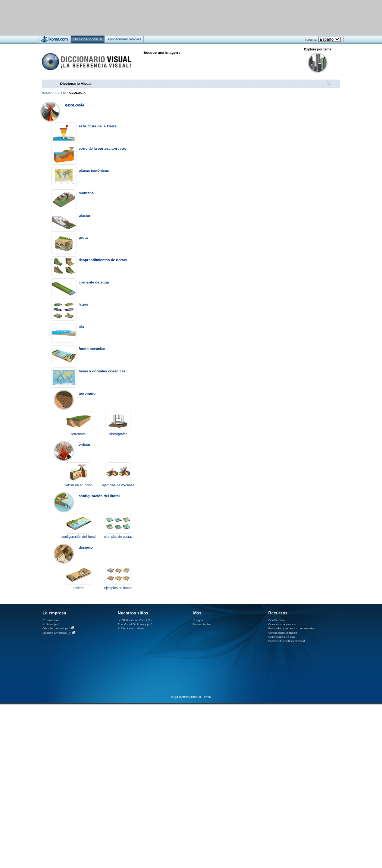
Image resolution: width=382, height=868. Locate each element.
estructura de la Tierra (98, 126)
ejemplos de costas (118, 537)
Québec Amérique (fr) (57, 633)
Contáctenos (277, 620)
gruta (83, 237)
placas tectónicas (94, 170)
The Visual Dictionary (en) (135, 624)
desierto (86, 547)
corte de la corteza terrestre (103, 148)
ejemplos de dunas (118, 588)
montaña (86, 193)
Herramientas (202, 624)
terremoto (87, 393)
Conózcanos (51, 620)
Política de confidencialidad (286, 641)
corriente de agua (94, 282)
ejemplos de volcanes (118, 485)
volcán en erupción (79, 485)
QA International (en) (57, 628)
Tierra (60, 93)
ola (81, 327)
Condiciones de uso (281, 637)
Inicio (47, 93)
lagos (83, 304)
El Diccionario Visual (131, 628)
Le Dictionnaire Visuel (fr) (134, 620)
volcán (84, 445)
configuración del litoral (99, 496)
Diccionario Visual (76, 83)
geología (75, 105)
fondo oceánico (92, 349)
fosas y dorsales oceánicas (102, 371)
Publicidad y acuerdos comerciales (292, 628)
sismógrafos (118, 434)
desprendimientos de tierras (103, 260)
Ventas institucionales (283, 633)
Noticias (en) (51, 624)
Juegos (198, 620)
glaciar (84, 215)
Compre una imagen (282, 624)
